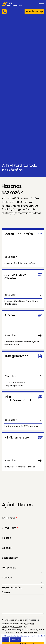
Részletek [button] (41, 636)
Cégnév (7, 548)
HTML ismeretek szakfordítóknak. (20, 467)
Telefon (6, 538)
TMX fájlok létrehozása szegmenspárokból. (15, 384)
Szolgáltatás (10, 558)
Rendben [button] (15, 640)
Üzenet (6, 593)
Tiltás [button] (6, 640)
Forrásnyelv (9, 568)
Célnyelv (7, 578)
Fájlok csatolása (12, 588)
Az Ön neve (10, 518)
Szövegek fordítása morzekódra (20, 263)
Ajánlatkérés (34, 11)
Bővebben (11, 257)
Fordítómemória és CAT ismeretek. (21, 426)
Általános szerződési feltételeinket (18, 625)
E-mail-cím (10, 528)
